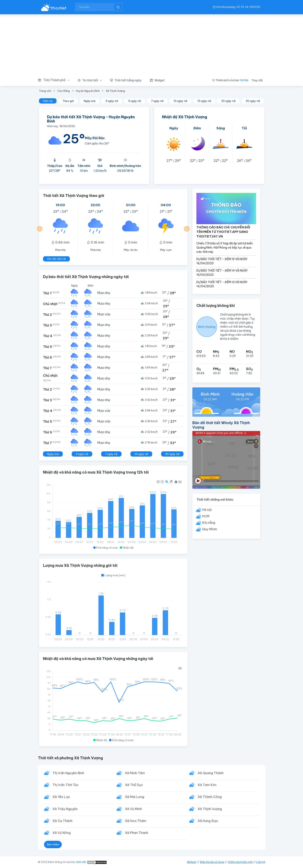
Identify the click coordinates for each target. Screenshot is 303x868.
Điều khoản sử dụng (212, 862)
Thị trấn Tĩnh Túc (66, 785)
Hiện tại (48, 101)
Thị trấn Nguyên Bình (68, 773)
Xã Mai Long (135, 797)
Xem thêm (53, 844)
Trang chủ (45, 91)
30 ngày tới (253, 101)
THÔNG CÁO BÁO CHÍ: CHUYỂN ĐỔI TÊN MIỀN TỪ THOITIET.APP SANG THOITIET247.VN (223, 232)
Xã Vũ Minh (133, 809)
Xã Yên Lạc (61, 797)
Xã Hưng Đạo (208, 821)
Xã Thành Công (210, 797)
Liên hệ (261, 862)
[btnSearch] (118, 7)
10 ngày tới (180, 101)
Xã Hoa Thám (136, 821)
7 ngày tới (157, 101)
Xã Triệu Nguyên (65, 809)
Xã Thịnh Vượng (115, 91)
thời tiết (81, 862)
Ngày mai (90, 101)
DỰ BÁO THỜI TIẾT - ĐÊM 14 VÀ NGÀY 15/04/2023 (222, 273)
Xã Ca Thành (62, 821)
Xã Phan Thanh (137, 833)
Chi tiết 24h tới (56, 259)
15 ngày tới (204, 101)
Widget (192, 862)
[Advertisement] (152, 45)
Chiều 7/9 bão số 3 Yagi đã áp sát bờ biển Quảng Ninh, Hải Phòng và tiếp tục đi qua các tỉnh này (225, 248)
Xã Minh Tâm (135, 773)
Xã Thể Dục (134, 785)
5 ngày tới (135, 101)
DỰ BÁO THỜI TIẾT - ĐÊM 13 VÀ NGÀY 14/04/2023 (222, 284)
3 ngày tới (112, 101)
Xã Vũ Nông (62, 833)
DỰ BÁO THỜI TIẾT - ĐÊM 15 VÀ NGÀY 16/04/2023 (222, 261)
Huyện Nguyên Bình (88, 91)
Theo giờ (68, 101)
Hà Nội (244, 80)
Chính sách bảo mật (240, 862)
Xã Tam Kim (207, 785)
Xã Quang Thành (211, 773)
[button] (56, 80)
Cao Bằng (64, 91)
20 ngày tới (228, 101)
